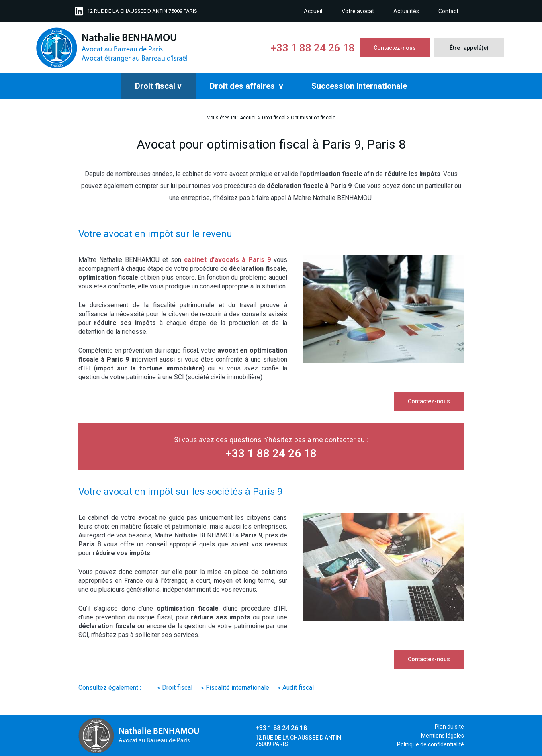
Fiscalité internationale (237, 688)
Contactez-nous (395, 48)
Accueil (313, 11)
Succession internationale (359, 86)
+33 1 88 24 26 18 (313, 48)
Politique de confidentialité (431, 744)
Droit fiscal (155, 86)
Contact (448, 11)
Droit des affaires (243, 86)
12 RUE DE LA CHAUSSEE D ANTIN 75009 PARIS (142, 11)
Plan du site (449, 727)
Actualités (406, 11)
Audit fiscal (298, 688)
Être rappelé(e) (469, 48)
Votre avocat (358, 11)
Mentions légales (443, 736)
